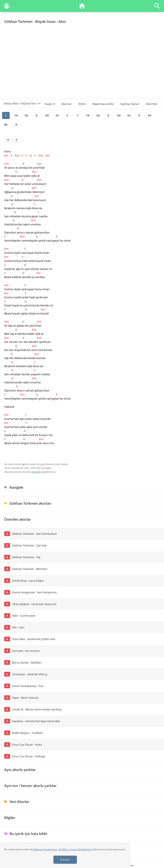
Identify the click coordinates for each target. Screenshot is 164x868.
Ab (129, 115)
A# (149, 115)
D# (47, 115)
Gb (98, 115)
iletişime (36, 472)
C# (16, 115)
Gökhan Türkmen (18, 22)
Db (26, 115)
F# (88, 115)
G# (119, 115)
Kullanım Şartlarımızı (45, 849)
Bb (6, 125)
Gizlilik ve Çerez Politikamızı (75, 849)
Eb (57, 115)
